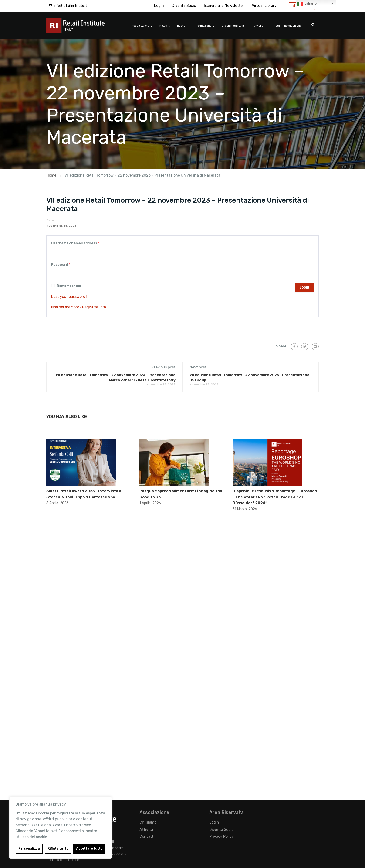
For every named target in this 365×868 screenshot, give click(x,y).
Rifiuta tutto (58, 849)
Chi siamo (148, 822)
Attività (146, 829)
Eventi (181, 26)
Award (259, 26)
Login (159, 5)
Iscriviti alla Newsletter (224, 5)
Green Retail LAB (233, 26)
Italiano (307, 4)
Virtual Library (264, 5)
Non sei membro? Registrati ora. (79, 307)
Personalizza (29, 849)
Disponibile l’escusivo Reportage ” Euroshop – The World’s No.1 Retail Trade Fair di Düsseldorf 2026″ (275, 497)
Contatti (147, 836)
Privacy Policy (221, 836)
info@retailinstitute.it (70, 6)
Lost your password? (69, 297)
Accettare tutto (89, 849)
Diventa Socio (184, 5)
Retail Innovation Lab (287, 26)
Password (61, 265)
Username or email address (75, 243)
